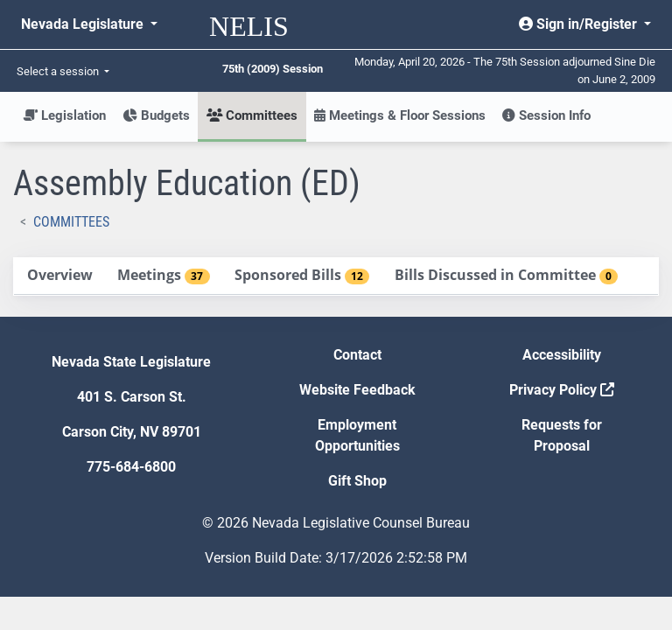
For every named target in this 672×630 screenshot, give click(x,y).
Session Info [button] (546, 115)
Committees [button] (252, 115)
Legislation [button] (64, 115)
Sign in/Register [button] (580, 24)
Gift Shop (357, 481)
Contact (357, 355)
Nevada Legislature (84, 24)
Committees (71, 222)
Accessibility (562, 355)
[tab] (59, 276)
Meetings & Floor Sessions (400, 115)
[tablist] (336, 276)
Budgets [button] (156, 115)
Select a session (59, 71)
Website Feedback (357, 390)
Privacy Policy (562, 390)
